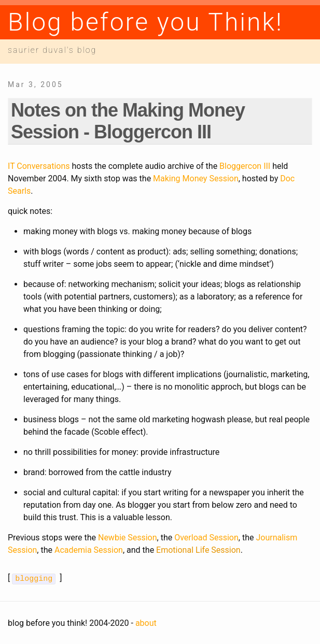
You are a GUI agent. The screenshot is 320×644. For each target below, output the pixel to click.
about (146, 622)
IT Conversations (39, 166)
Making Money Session (196, 178)
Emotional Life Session (198, 550)
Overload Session (206, 538)
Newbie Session (128, 538)
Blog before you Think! (145, 22)
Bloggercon (245, 166)
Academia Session (89, 550)
